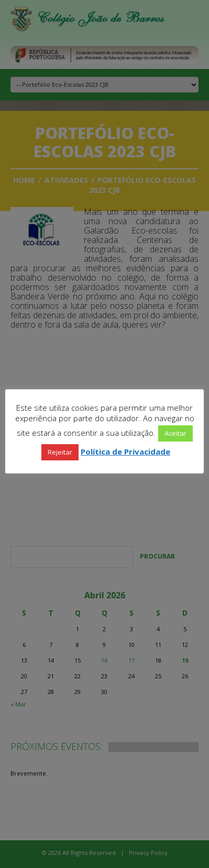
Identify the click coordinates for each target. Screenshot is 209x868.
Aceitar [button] (175, 433)
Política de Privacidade (125, 452)
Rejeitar (60, 452)
